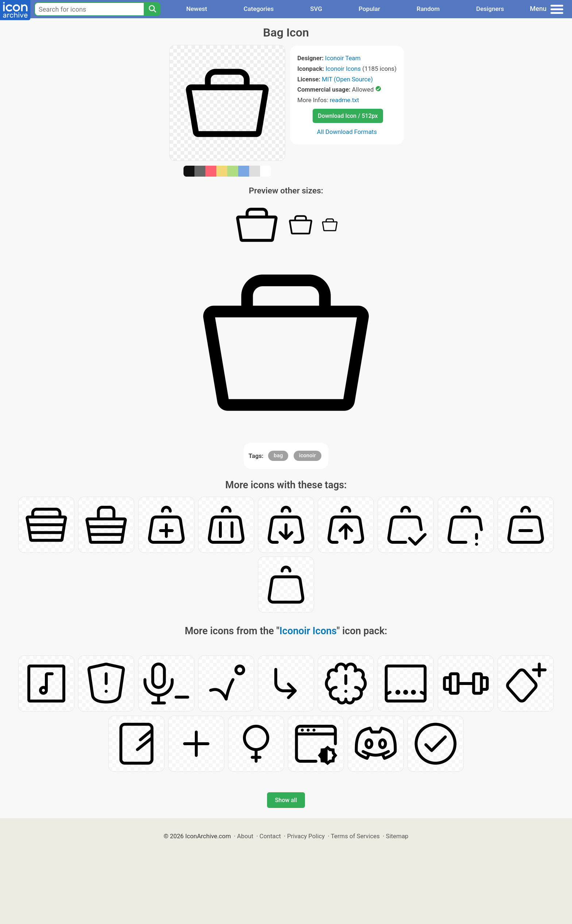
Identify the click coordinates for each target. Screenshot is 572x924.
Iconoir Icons (343, 69)
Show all (286, 800)
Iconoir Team (343, 58)
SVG (316, 9)
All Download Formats (347, 132)
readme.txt (344, 100)
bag (278, 455)
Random (428, 9)
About (245, 836)
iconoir (308, 455)
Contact (270, 836)
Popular (369, 9)
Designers (490, 9)
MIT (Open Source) (347, 79)
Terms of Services (355, 836)
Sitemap (397, 836)
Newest (196, 9)
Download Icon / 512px (348, 116)
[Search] (152, 9)
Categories (259, 9)
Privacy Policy (306, 836)
